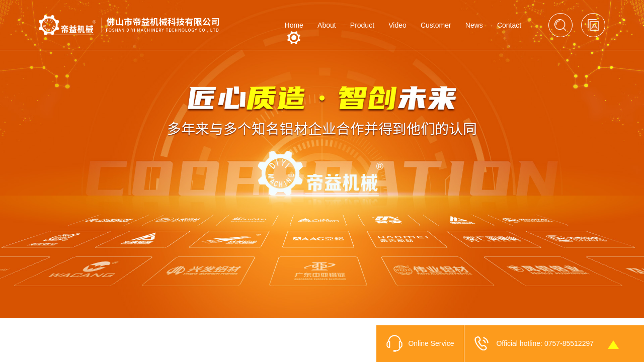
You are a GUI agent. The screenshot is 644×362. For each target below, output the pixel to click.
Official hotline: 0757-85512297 (545, 343)
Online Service (431, 343)
